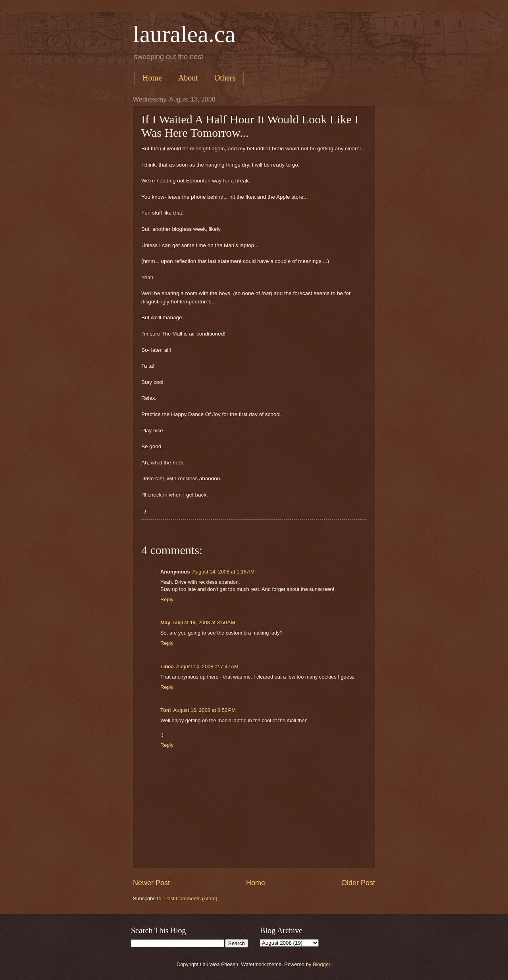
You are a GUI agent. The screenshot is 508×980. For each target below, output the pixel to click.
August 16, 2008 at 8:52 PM (204, 710)
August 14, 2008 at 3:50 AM (204, 622)
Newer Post (151, 883)
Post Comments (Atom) (191, 898)
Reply (167, 599)
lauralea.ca (184, 34)
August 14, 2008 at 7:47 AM (207, 666)
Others (225, 78)
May (165, 622)
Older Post (358, 883)
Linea (167, 666)
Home (152, 78)
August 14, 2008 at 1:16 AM (223, 572)
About (188, 78)
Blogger (321, 964)
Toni (165, 710)
